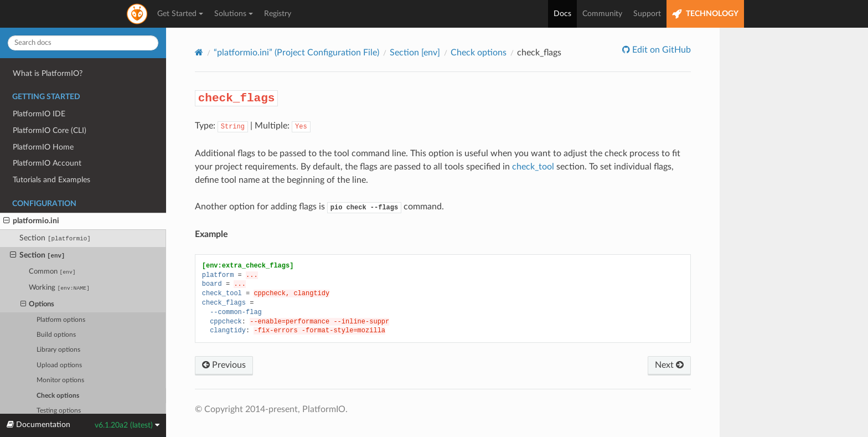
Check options (58, 396)
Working (59, 288)
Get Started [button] (180, 14)
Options (38, 305)
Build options (56, 335)
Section (55, 238)
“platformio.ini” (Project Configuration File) (296, 53)
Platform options (61, 320)
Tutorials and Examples (51, 180)
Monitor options (60, 380)
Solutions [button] (234, 14)
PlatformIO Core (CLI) (50, 130)
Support (647, 14)
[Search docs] (83, 43)
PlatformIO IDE (39, 114)
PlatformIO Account (47, 163)
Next (669, 365)
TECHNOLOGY (705, 14)
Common (52, 272)
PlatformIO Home (43, 147)
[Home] (199, 52)
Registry (278, 14)
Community (602, 14)
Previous (224, 365)
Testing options (59, 411)
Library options (58, 350)
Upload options (59, 365)
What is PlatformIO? (48, 73)
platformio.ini (31, 221)
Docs (562, 14)
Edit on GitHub (660, 50)
